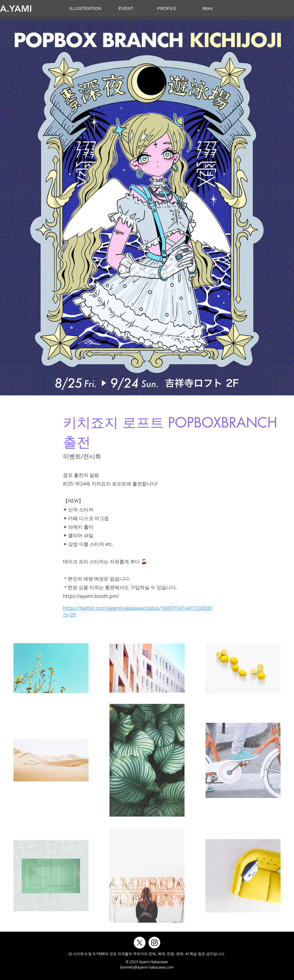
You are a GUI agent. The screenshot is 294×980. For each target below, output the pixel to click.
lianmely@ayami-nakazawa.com (147, 967)
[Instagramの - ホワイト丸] (154, 943)
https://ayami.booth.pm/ (91, 596)
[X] (140, 943)
